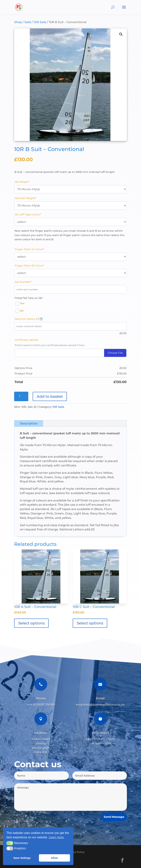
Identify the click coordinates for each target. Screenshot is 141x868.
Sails (28, 22)
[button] (121, 34)
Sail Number (29, 282)
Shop (18, 22)
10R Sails (40, 22)
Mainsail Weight (32, 198)
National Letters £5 (28, 319)
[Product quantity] (21, 396)
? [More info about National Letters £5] (41, 319)
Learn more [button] (56, 837)
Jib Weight (28, 182)
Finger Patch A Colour (36, 249)
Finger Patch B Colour (36, 265)
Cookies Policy (75, 852)
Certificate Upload (26, 340)
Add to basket (50, 396)
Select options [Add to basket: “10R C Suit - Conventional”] (90, 623)
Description (29, 423)
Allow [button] (54, 858)
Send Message (114, 817)
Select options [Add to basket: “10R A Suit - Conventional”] (31, 623)
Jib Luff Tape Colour (34, 214)
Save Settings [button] (22, 858)
